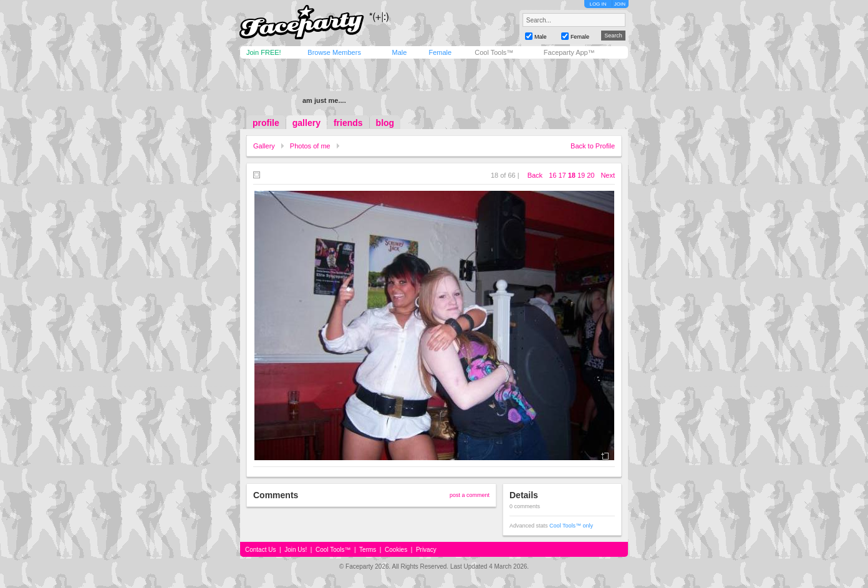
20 (591, 175)
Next (608, 175)
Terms (368, 550)
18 (572, 175)
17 (562, 175)
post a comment (470, 495)
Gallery (264, 146)
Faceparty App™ (569, 52)
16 (552, 175)
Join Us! (296, 550)
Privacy (426, 550)
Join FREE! (264, 52)
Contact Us (260, 550)
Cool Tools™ (494, 52)
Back (535, 175)
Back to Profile (593, 146)
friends (348, 123)
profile (266, 123)
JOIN (620, 4)
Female (440, 52)
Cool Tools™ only (571, 526)
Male (399, 52)
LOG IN (598, 4)
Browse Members (334, 52)
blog (385, 123)
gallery (306, 123)
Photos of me (310, 146)
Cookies (396, 550)
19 (581, 175)
